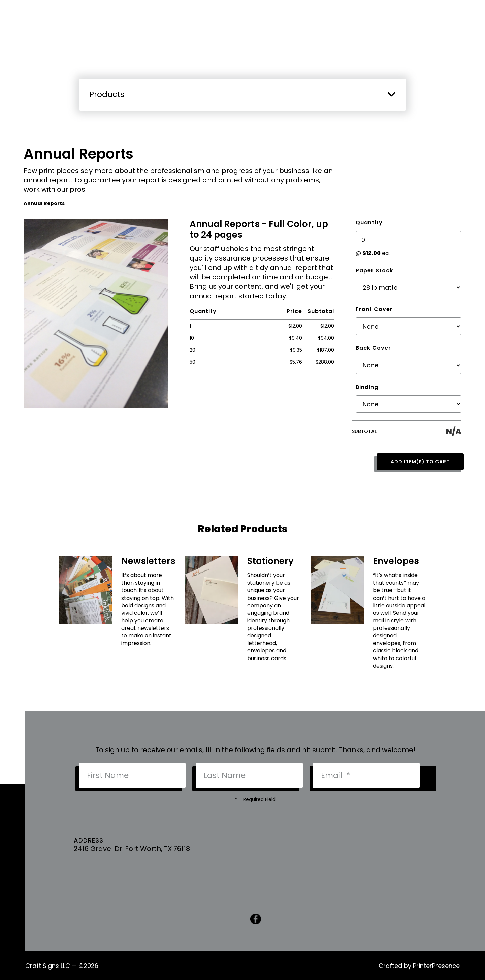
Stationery (270, 561)
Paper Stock (374, 270)
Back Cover (373, 348)
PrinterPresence (436, 966)
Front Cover (374, 309)
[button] (391, 94)
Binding (367, 387)
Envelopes (396, 561)
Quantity (369, 223)
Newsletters (148, 561)
